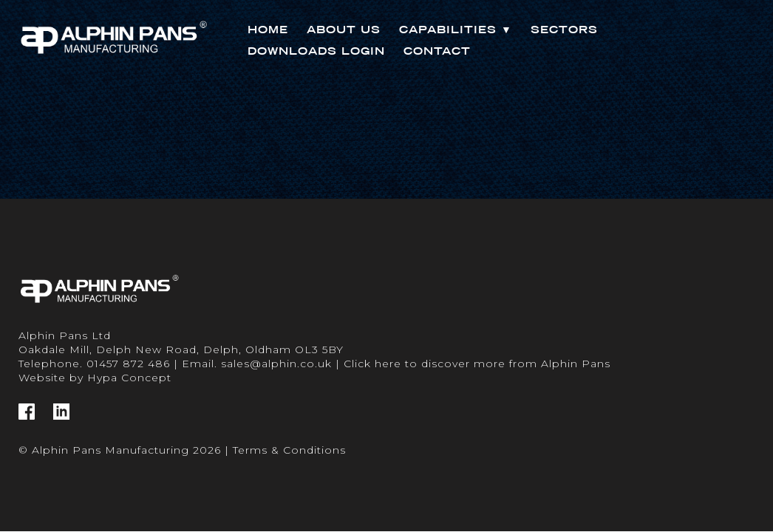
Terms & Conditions (289, 450)
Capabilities (456, 30)
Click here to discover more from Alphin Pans (477, 364)
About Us (344, 30)
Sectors (564, 30)
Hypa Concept (129, 378)
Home (268, 30)
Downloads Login (316, 51)
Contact (437, 51)
